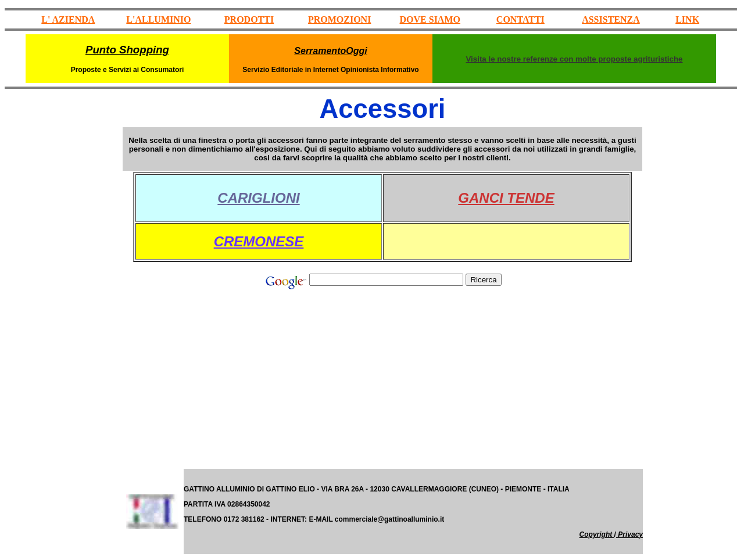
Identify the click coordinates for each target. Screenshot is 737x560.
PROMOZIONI (339, 19)
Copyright (597, 534)
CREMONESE (259, 241)
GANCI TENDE (506, 198)
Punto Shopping (127, 50)
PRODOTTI (249, 19)
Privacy (629, 534)
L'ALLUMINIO (158, 19)
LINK (687, 19)
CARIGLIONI (258, 198)
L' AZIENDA (68, 19)
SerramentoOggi (330, 51)
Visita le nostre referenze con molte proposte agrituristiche (574, 59)
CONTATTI (520, 19)
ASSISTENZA (611, 19)
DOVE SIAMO (430, 19)
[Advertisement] (63, 293)
